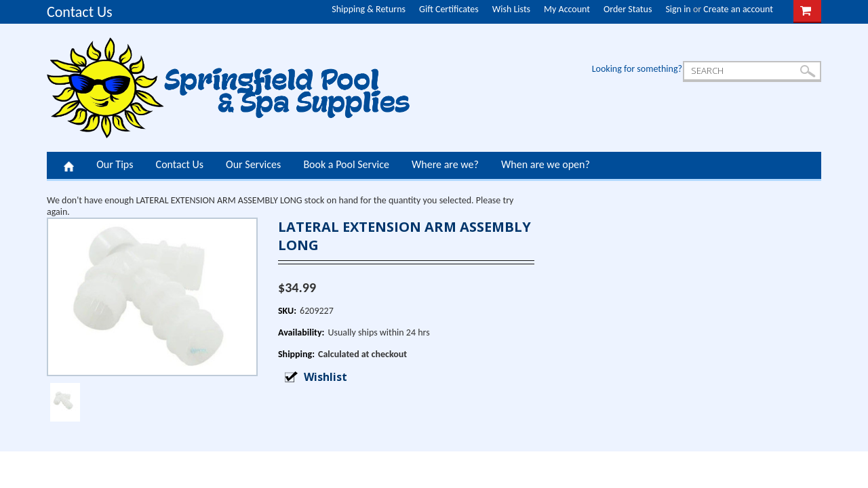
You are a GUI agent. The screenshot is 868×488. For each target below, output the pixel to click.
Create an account (738, 9)
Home (69, 165)
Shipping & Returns (369, 9)
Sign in (678, 9)
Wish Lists (511, 9)
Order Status (628, 9)
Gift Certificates (449, 9)
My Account (567, 9)
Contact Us (80, 12)
